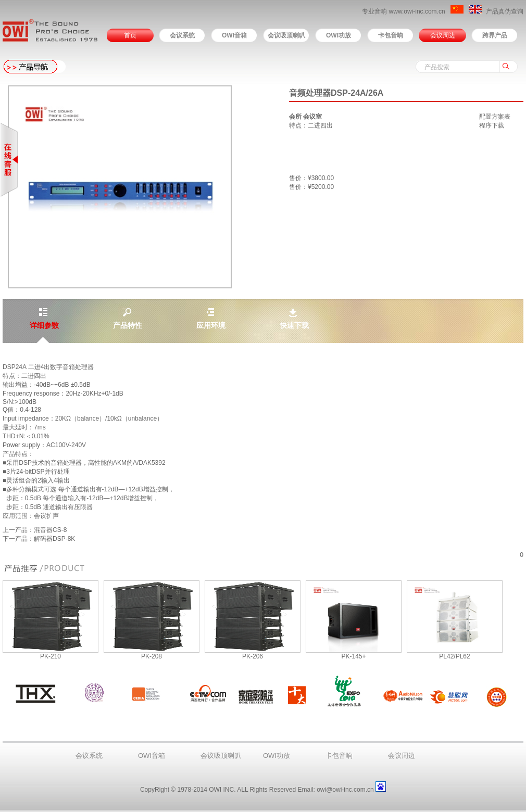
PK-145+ (353, 656)
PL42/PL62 (454, 656)
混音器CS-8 (50, 530)
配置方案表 (495, 117)
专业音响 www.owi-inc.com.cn (404, 11)
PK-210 (51, 656)
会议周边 (443, 35)
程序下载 (492, 125)
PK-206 (253, 656)
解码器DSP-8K (54, 539)
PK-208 (152, 656)
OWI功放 (339, 35)
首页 (130, 35)
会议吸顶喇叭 (286, 35)
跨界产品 (495, 35)
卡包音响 (391, 35)
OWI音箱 (234, 35)
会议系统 (182, 35)
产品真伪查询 (505, 11)
